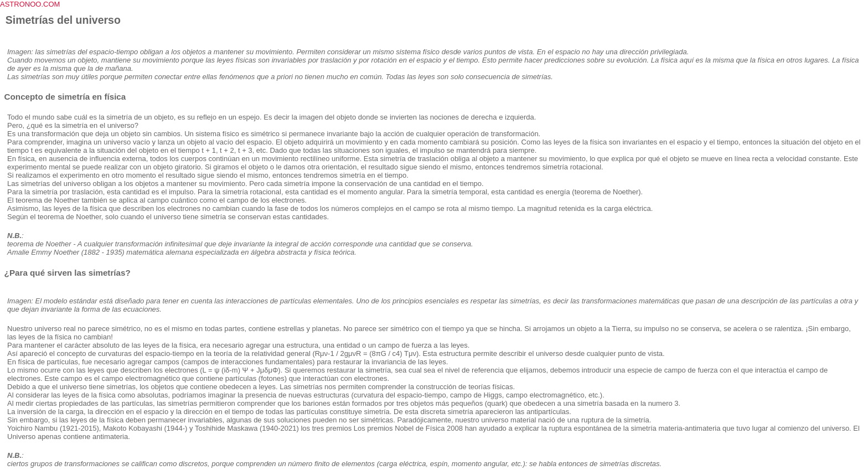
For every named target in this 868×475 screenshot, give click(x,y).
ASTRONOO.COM (30, 4)
